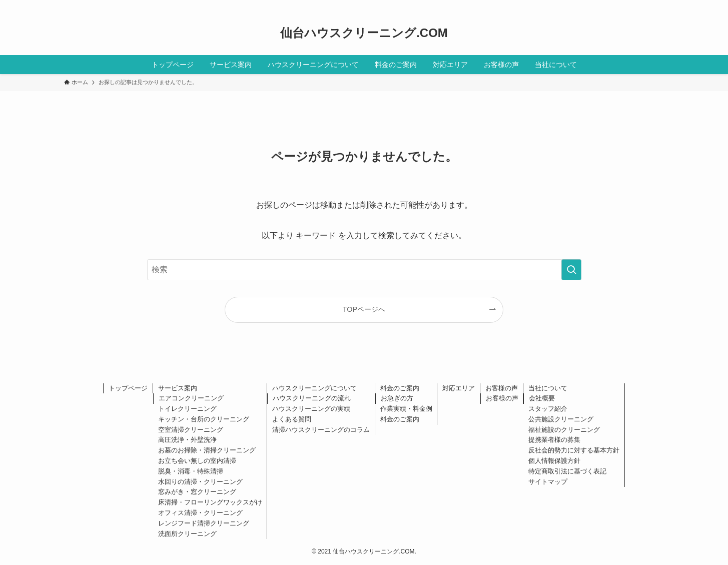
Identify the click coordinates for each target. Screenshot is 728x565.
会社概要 (542, 398)
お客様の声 (502, 388)
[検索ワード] (364, 270)
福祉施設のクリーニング (564, 430)
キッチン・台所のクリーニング (204, 419)
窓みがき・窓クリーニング (197, 492)
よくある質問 (292, 419)
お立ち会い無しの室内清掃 (197, 461)
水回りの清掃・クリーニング (200, 482)
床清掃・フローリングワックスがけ (210, 502)
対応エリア (459, 388)
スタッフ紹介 (548, 409)
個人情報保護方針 (554, 461)
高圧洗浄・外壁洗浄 (187, 440)
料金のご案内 (400, 388)
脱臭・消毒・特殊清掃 (191, 471)
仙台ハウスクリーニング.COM (364, 33)
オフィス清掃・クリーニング (200, 513)
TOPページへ (364, 309)
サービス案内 (178, 388)
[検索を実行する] (571, 270)
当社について (548, 388)
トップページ (128, 388)
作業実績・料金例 (406, 409)
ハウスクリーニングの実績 (311, 409)
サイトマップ (548, 482)
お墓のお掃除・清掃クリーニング (207, 450)
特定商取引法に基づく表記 (567, 471)
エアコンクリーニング (191, 398)
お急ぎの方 (397, 398)
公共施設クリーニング (561, 419)
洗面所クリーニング (187, 534)
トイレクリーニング (187, 409)
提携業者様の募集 (554, 440)
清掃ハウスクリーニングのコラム (321, 430)
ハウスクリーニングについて (314, 388)
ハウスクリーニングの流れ (312, 398)
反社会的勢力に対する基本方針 (574, 450)
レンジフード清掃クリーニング (204, 523)
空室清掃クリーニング (191, 430)
